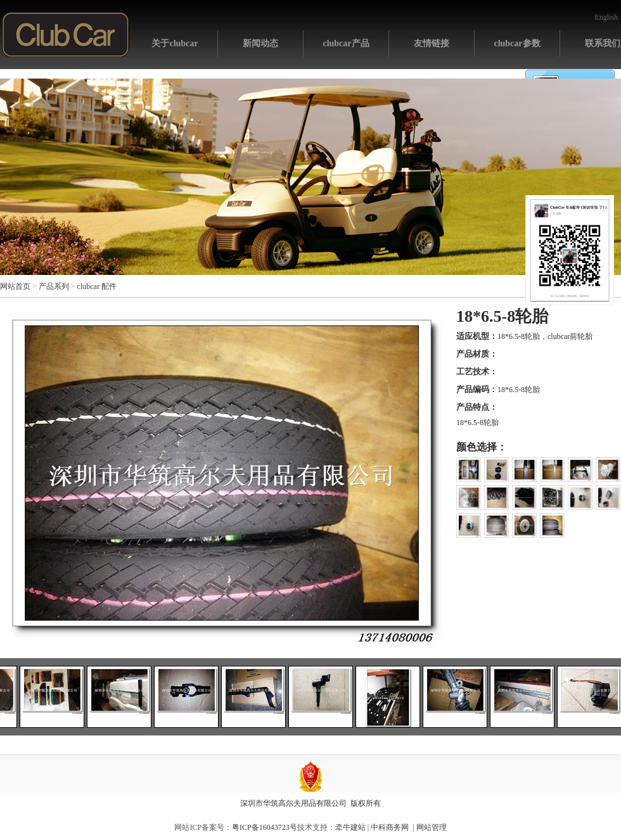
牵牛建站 (350, 827)
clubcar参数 (517, 43)
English (606, 17)
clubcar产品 (346, 43)
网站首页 (66, 35)
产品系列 (54, 286)
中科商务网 (390, 827)
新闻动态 (260, 43)
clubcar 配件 (97, 286)
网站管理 (432, 827)
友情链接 (432, 43)
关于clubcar (175, 43)
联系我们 (603, 43)
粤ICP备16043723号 (265, 827)
